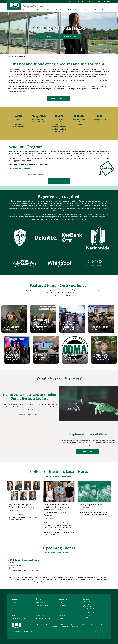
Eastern (61, 609)
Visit (13, 615)
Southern (62, 615)
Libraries (38, 612)
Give (98, 2)
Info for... (69, 2)
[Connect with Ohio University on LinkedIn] (96, 632)
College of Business (34, 6)
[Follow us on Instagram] (87, 617)
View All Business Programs (19, 168)
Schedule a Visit (70, 36)
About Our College (58, 99)
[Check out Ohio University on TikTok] (104, 632)
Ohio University (19, 631)
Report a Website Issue (43, 618)
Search (107, 2)
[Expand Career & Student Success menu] (81, 10)
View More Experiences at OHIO (58, 296)
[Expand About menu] (28, 10)
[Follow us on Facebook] (84, 616)
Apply (91, 2)
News (37, 609)
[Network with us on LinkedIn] (90, 616)
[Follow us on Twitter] (96, 616)
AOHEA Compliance (40, 625)
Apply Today (88, 451)
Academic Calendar (42, 606)
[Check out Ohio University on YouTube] (98, 633)
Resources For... (100, 10)
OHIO (10, 57)
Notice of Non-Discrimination (98, 625)
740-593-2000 (90, 612)
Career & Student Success (72, 10)
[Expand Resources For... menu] (106, 10)
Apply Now (47, 36)
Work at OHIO (40, 615)
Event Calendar (40, 602)
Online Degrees (17, 612)
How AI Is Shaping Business (29, 414)
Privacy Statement (55, 626)
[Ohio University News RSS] (106, 632)
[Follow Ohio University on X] (101, 632)
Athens (61, 602)
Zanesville (62, 618)
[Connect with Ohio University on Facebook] (90, 632)
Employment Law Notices (52, 625)
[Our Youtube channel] (93, 616)
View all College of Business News (58, 477)
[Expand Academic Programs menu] (45, 10)
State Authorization (65, 626)
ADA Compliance (29, 625)
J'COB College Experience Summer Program (24, 561)
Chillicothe (62, 606)
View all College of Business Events (59, 552)
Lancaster (62, 612)
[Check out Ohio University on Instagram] (93, 634)
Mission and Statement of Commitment (80, 625)
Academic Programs (37, 10)
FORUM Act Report (64, 625)
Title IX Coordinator (76, 626)
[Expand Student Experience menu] (61, 10)
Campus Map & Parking (19, 618)
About (25, 10)
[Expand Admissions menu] (93, 10)
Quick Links (81, 2)
